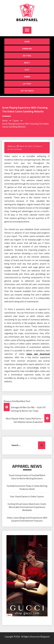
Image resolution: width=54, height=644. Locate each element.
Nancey (12, 146)
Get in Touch (27, 91)
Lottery (27, 84)
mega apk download (38, 354)
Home (27, 41)
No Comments (16, 149)
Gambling (27, 48)
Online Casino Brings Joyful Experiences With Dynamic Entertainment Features (27, 519)
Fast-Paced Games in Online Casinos (27, 497)
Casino (39, 146)
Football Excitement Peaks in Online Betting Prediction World (27, 487)
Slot (27, 70)
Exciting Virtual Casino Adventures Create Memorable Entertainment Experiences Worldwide (27, 507)
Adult (27, 63)
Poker (27, 77)
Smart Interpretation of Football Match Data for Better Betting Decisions (27, 477)
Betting (27, 56)
